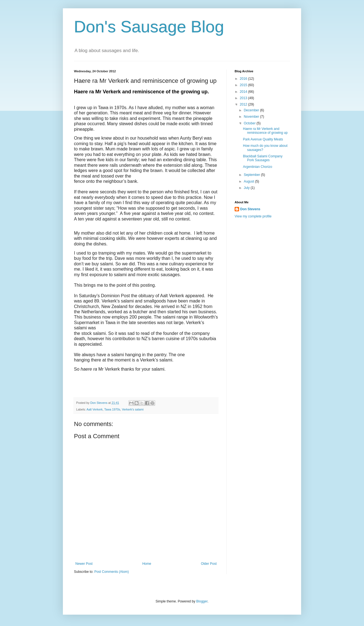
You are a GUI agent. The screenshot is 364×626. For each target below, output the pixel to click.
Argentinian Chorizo (257, 167)
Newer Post (84, 564)
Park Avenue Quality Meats (263, 139)
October (250, 123)
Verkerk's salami (133, 409)
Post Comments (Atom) (111, 572)
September (252, 175)
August (249, 181)
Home (147, 564)
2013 (244, 98)
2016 (244, 79)
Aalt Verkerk (94, 409)
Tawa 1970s (112, 409)
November (252, 117)
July (247, 188)
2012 (244, 104)
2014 (244, 92)
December (252, 110)
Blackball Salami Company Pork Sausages (263, 158)
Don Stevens (250, 209)
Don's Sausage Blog (149, 27)
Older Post (209, 564)
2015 (244, 85)
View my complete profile (253, 216)
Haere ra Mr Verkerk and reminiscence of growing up (265, 131)
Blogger (202, 601)
